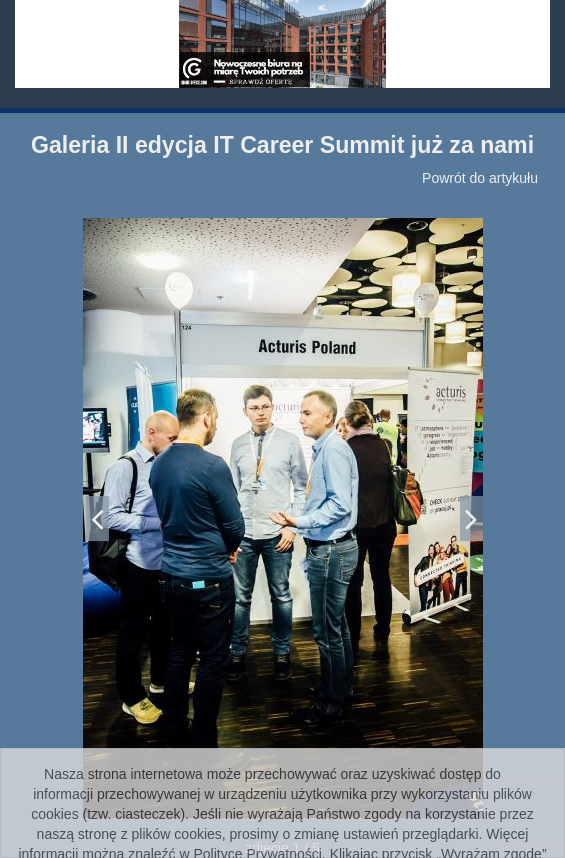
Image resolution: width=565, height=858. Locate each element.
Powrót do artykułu (480, 178)
